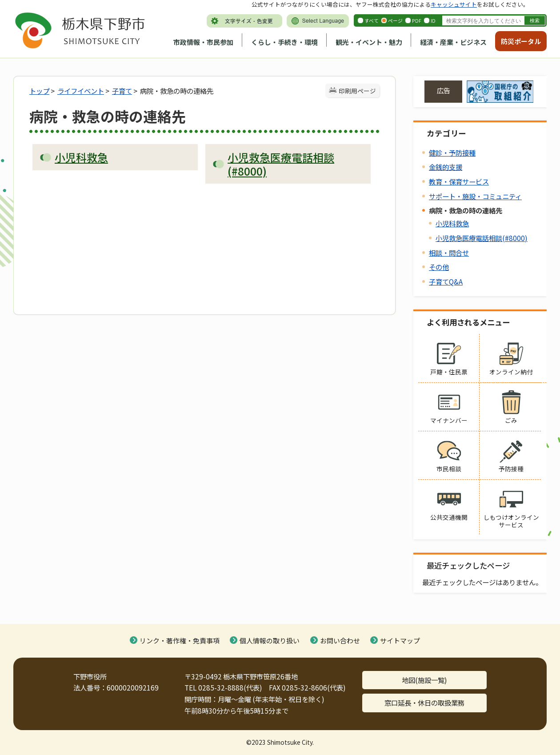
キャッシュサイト (454, 4)
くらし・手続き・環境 (284, 42)
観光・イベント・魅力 (369, 42)
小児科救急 (452, 223)
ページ (395, 20)
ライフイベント (81, 91)
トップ (39, 91)
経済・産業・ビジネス (453, 42)
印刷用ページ (357, 91)
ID (433, 20)
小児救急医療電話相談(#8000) (482, 238)
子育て (122, 91)
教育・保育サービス (459, 181)
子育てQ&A (446, 281)
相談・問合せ (449, 253)
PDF (417, 20)
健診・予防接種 (452, 153)
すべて (372, 20)
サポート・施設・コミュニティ (475, 196)
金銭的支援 (446, 167)
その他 (439, 267)
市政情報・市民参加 (203, 42)
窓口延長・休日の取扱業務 (424, 703)
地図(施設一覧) (424, 680)
